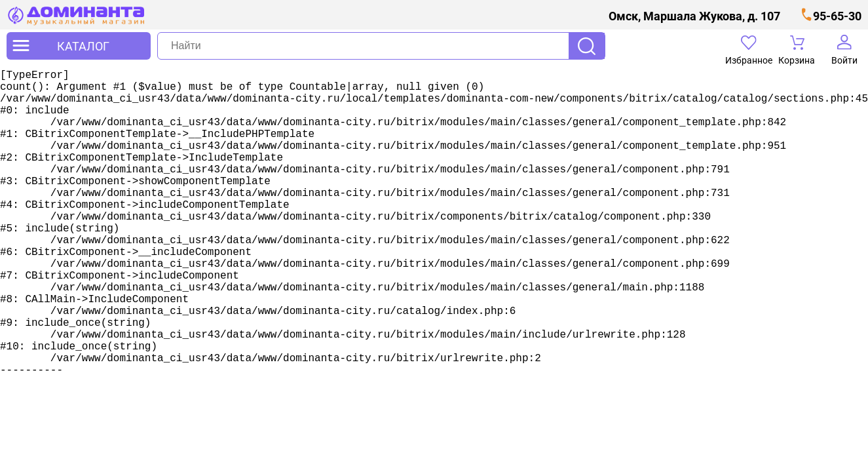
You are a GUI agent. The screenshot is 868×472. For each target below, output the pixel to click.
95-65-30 (837, 16)
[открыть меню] (79, 46)
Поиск (587, 46)
